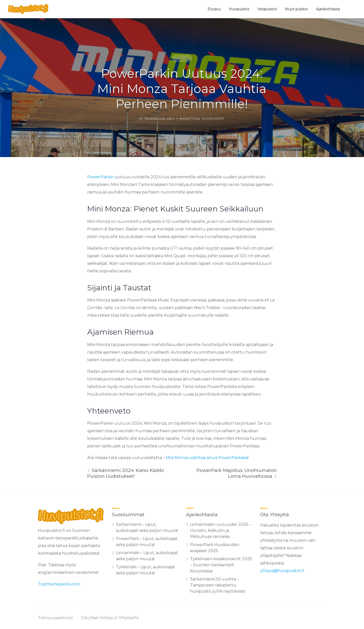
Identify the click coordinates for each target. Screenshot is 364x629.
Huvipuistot (239, 9)
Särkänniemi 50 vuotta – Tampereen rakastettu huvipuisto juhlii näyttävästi (218, 585)
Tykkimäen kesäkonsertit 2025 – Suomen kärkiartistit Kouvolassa (221, 565)
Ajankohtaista (328, 9)
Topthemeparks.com (59, 584)
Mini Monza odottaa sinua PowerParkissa (207, 458)
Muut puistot (296, 9)
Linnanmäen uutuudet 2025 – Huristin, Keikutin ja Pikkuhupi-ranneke (221, 530)
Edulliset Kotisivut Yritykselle (110, 618)
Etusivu (214, 9)
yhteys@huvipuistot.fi (282, 571)
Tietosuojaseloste (55, 618)
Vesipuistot (267, 9)
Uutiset (182, 58)
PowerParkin (101, 177)
